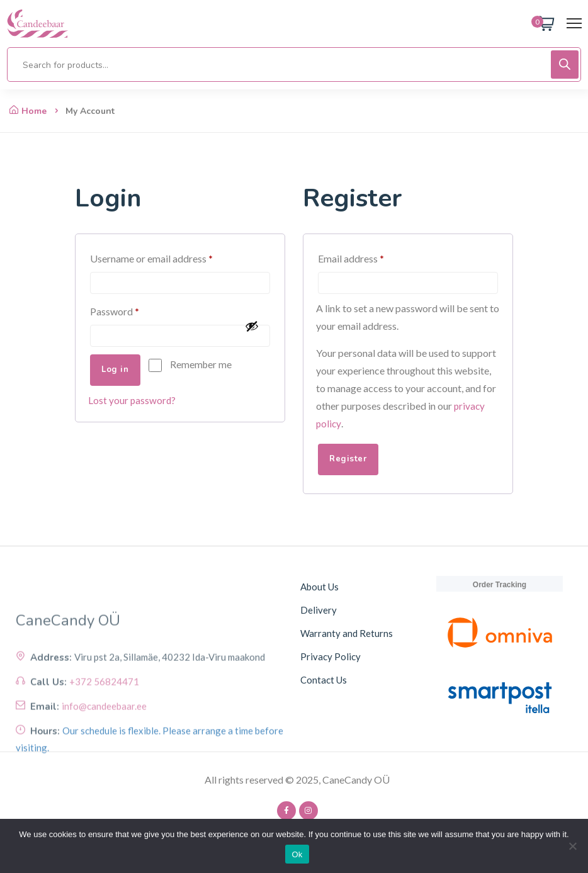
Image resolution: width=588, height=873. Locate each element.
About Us (319, 588)
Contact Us (324, 681)
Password (134, 311)
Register (350, 460)
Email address (370, 256)
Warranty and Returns (347, 634)
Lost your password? (133, 403)
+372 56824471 (104, 723)
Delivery (319, 611)
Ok (297, 854)
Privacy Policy (331, 658)
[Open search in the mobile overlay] (294, 65)
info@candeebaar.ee (104, 748)
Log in (118, 372)
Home (28, 111)
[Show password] (254, 328)
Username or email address (171, 256)
